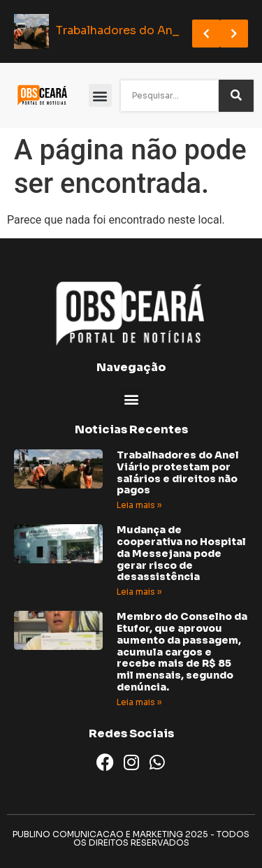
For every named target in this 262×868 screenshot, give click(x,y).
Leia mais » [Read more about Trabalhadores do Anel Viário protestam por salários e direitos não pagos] (139, 505)
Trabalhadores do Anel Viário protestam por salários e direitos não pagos (178, 472)
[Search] (236, 96)
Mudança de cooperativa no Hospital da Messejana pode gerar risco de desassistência (181, 553)
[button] (100, 95)
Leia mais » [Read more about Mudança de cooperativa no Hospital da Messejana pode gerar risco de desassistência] (139, 592)
